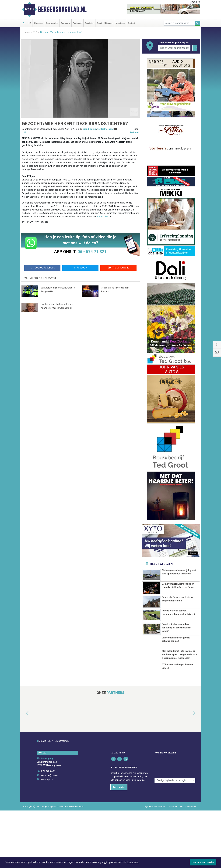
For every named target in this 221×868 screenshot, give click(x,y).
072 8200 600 (48, 829)
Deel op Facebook (42, 268)
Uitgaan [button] (108, 23)
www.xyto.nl (47, 837)
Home (27, 32)
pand (111, 129)
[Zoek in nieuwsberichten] (179, 23)
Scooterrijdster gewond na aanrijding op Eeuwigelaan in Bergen (177, 660)
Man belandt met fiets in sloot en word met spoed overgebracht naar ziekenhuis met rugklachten (180, 694)
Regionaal (77, 23)
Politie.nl (134, 133)
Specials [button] (89, 23)
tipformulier (102, 217)
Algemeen (38, 23)
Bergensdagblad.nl (62, 9)
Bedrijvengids (52, 23)
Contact (131, 23)
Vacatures (120, 23)
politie (93, 129)
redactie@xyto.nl (50, 833)
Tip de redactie (118, 268)
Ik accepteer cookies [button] (203, 862)
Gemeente (65, 23)
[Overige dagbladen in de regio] (175, 822)
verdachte (102, 129)
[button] (24, 777)
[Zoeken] (197, 23)
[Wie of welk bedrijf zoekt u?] (174, 48)
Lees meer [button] (133, 862)
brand (86, 129)
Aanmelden (119, 845)
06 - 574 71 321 (92, 252)
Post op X (80, 268)
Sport (99, 23)
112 (29, 23)
